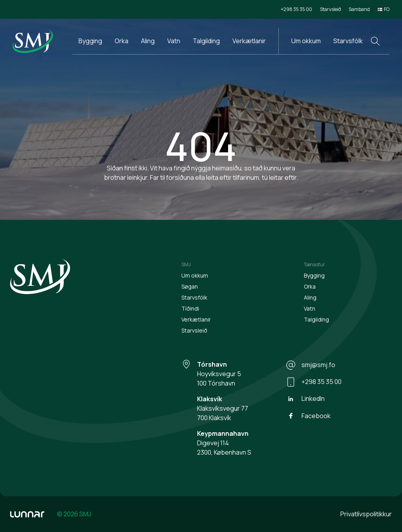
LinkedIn (305, 399)
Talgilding (206, 41)
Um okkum (306, 41)
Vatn (174, 41)
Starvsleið (330, 9)
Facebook (308, 416)
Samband (359, 9)
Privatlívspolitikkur (366, 514)
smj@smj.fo (311, 365)
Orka (122, 41)
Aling (148, 41)
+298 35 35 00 (296, 9)
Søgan (190, 286)
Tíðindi (190, 308)
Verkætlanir (249, 41)
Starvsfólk (348, 41)
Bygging (90, 41)
